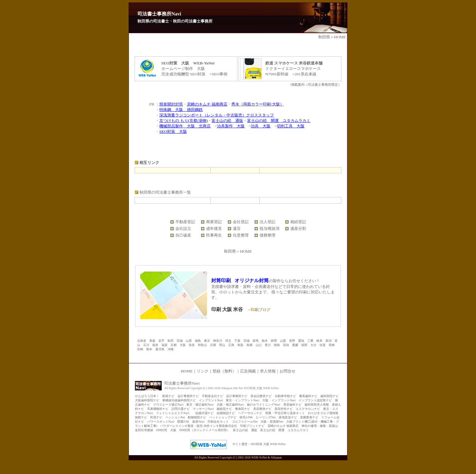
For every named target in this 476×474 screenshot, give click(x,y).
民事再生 (214, 235)
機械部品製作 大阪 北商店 (185, 126)
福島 (198, 341)
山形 (189, 341)
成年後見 (214, 228)
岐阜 (319, 341)
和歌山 (202, 345)
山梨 (283, 341)
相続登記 (298, 222)
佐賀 (323, 345)
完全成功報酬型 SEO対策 (184, 74)
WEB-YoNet (259, 457)
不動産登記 (185, 222)
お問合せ (288, 371)
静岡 (274, 341)
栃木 (265, 341)
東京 (207, 341)
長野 (292, 341)
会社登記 (241, 222)
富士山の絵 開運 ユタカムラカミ (279, 121)
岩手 (161, 341)
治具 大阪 (261, 126)
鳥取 (240, 345)
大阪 (183, 345)
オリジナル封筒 (252, 280)
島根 (250, 345)
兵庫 (213, 345)
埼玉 (228, 341)
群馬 (256, 341)
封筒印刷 (221, 280)
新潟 (329, 341)
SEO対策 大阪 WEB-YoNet (268, 444)
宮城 (180, 341)
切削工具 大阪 (291, 126)
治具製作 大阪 (231, 126)
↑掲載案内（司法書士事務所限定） (315, 85)
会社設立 (183, 228)
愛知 (301, 341)
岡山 (222, 345)
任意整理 (241, 235)
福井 (155, 345)
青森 (152, 341)
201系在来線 (305, 74)
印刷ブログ (261, 310)
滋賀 (164, 345)
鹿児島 (160, 349)
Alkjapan (276, 457)
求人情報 (268, 371)
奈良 (192, 345)
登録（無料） (224, 371)
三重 (310, 341)
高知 (286, 345)
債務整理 (267, 235)
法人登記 (267, 222)
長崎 (332, 345)
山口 (259, 345)
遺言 (237, 228)
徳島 (277, 345)
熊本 (149, 349)
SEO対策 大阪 (173, 131)
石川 (146, 345)
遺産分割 (298, 228)
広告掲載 (248, 371)
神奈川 (218, 341)
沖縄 (171, 349)
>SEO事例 (216, 74)
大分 (313, 345)
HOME (340, 37)
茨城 (247, 341)
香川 (268, 345)
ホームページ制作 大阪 (183, 69)
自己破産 (183, 235)
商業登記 (214, 222)
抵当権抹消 (269, 228)
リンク (203, 371)
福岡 (304, 345)
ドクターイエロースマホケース (293, 69)
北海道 (142, 341)
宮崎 (140, 349)
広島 (231, 345)
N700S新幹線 (277, 74)
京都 (174, 345)
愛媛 (295, 345)
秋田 (171, 341)
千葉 (237, 341)
